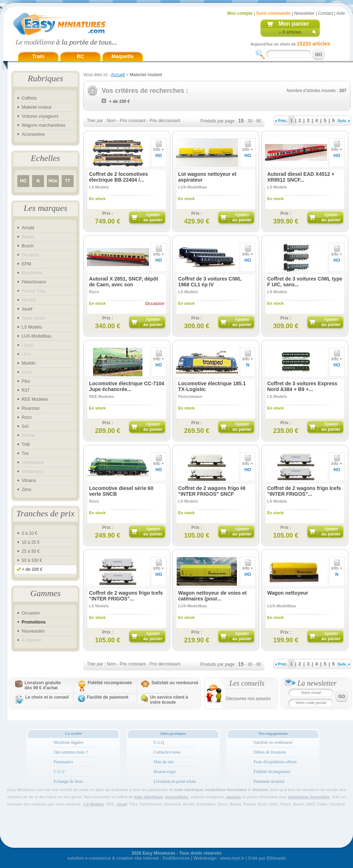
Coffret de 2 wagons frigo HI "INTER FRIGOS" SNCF (212, 491)
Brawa (28, 237)
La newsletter (317, 683)
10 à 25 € (31, 542)
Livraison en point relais (175, 781)
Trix (25, 453)
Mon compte (240, 13)
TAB (26, 444)
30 (250, 121)
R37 (26, 390)
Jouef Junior (33, 318)
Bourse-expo (165, 772)
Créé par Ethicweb (267, 858)
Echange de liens (68, 781)
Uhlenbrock (33, 463)
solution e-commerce (89, 858)
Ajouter (153, 217)
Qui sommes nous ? (71, 752)
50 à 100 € (32, 560)
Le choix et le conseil (47, 697)
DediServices (176, 858)
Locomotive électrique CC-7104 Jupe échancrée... (127, 386)
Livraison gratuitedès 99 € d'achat (43, 685)
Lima (26, 354)
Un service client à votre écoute (169, 700)
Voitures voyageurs (40, 116)
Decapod (30, 255)
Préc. (281, 121)
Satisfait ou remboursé (175, 683)
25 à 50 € (31, 551)
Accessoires (33, 134)
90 (259, 121)
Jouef (27, 309)
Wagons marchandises (44, 125)
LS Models (32, 327)
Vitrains (29, 481)
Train (38, 56)
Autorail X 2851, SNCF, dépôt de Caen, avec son (123, 282)
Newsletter (305, 13)
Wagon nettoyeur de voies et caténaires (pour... (212, 596)
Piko (26, 381)
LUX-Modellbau (37, 336)
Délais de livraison (270, 752)
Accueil (118, 75)
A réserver (32, 640)
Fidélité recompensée (110, 683)
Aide (341, 13)
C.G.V (59, 772)
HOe (53, 181)
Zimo (27, 490)
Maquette (122, 56)
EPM (26, 264)
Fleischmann (34, 282)
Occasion (31, 613)
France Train (34, 291)
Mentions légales (69, 742)
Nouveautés (33, 631)
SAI (25, 426)
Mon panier (294, 24)
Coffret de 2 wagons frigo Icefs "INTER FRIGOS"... (304, 491)
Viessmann (32, 472)
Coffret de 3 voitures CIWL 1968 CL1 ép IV (210, 282)
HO (23, 181)
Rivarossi (30, 408)
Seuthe (28, 435)
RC (80, 56)
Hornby (29, 300)
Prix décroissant (165, 121)
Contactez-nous (167, 752)
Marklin (29, 363)
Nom (111, 121)
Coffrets (29, 98)
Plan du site (164, 762)
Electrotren (32, 273)
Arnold (28, 228)
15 (241, 121)
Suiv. (344, 121)
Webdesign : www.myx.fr (219, 858)
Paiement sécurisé (269, 781)
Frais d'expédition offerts (275, 762)
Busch (28, 246)
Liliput (27, 345)
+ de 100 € (32, 569)
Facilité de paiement (108, 697)
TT (68, 181)
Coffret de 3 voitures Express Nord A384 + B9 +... (302, 386)
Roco (27, 417)
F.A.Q (159, 742)
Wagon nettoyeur (288, 593)
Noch (27, 372)
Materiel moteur (37, 107)
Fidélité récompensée (272, 772)
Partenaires (63, 762)
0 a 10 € (29, 533)
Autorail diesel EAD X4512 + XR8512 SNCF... (301, 177)
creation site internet (137, 858)
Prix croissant (133, 121)
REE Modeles (35, 399)
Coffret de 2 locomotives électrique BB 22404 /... (118, 177)
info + (159, 147)
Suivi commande (273, 13)
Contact (325, 13)
